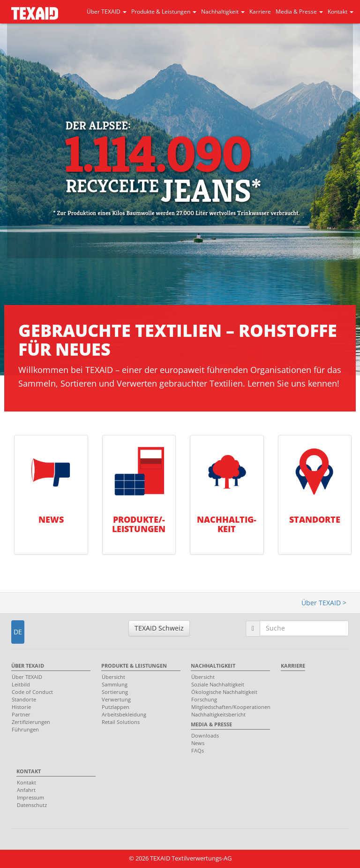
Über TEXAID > (324, 603)
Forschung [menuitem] (204, 699)
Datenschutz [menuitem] (32, 805)
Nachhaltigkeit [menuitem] (213, 666)
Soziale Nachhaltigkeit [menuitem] (218, 684)
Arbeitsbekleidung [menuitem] (124, 714)
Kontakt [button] (341, 11)
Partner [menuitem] (21, 714)
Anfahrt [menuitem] (26, 790)
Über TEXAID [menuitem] (28, 666)
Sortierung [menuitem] (115, 692)
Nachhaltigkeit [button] (223, 11)
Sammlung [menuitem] (115, 684)
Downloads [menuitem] (205, 735)
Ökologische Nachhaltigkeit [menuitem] (224, 692)
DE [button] (18, 632)
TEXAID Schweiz (159, 628)
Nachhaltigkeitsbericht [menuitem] (218, 714)
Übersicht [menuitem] (113, 677)
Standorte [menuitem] (24, 699)
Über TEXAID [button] (107, 11)
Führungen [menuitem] (25, 729)
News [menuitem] (198, 743)
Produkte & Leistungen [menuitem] (134, 666)
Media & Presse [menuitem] (211, 724)
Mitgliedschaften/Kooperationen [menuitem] (228, 707)
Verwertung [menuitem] (116, 699)
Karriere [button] (260, 11)
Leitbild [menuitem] (21, 684)
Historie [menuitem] (21, 707)
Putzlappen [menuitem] (116, 707)
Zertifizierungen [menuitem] (31, 722)
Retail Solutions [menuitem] (121, 722)
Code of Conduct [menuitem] (32, 692)
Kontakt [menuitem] (29, 771)
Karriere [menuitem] (293, 666)
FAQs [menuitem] (198, 750)
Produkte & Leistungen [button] (164, 11)
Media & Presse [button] (299, 11)
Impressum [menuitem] (30, 797)
